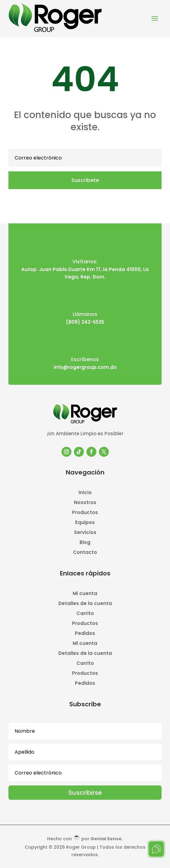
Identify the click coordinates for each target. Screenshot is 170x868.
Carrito (85, 614)
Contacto (85, 553)
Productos (85, 513)
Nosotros (85, 503)
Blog (85, 543)
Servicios (85, 533)
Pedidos (85, 634)
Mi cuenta (85, 594)
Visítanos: (85, 262)
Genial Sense (106, 839)
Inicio (85, 493)
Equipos (85, 523)
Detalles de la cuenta (85, 604)
